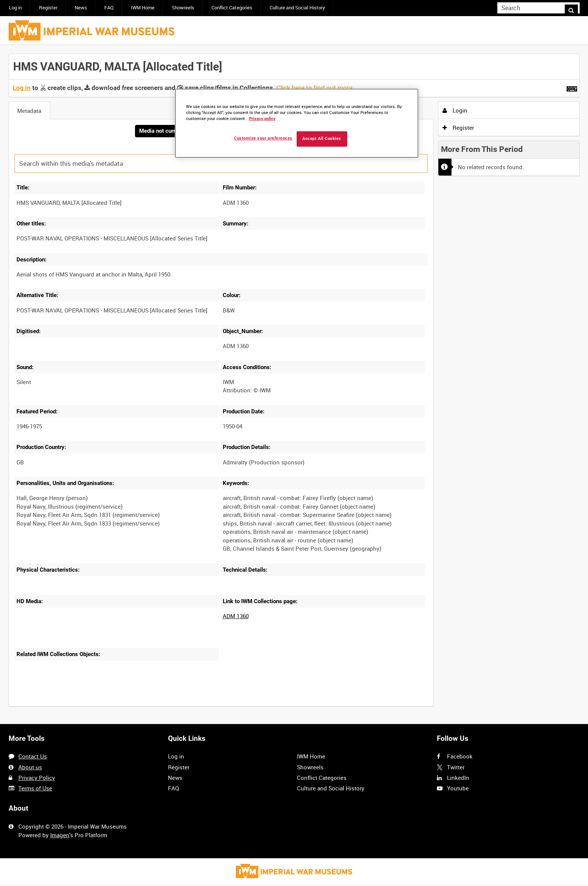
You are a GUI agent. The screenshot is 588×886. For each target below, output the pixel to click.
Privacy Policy (37, 778)
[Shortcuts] (572, 87)
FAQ (109, 8)
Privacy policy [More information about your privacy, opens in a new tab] (262, 119)
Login (455, 110)
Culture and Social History (297, 8)
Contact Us (33, 757)
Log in (15, 8)
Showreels (183, 8)
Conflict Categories (232, 8)
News (81, 8)
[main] (294, 385)
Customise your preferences (263, 138)
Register (48, 8)
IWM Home (143, 8)
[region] (297, 123)
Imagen (60, 835)
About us (30, 767)
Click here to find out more (314, 88)
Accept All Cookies (322, 139)
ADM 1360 (236, 617)
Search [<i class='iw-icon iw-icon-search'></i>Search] (575, 7)
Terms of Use (35, 788)
